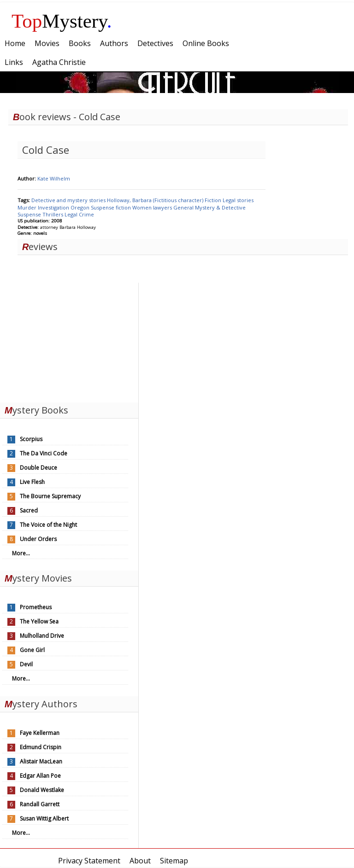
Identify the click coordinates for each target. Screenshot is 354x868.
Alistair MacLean (41, 761)
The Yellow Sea (39, 621)
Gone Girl (32, 650)
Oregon (81, 207)
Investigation (54, 207)
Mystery (62, 21)
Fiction (214, 200)
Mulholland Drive (42, 636)
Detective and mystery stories (69, 200)
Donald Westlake (42, 790)
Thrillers (53, 214)
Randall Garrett (40, 804)
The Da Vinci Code (44, 453)
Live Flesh (32, 482)
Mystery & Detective (220, 207)
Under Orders (38, 539)
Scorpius (31, 439)
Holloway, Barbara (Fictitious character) (156, 200)
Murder (28, 207)
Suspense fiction (112, 207)
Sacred (29, 510)
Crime (86, 214)
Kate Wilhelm (54, 178)
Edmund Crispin (41, 747)
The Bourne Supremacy (50, 496)
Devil (26, 664)
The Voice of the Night (48, 525)
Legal (72, 214)
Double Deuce (38, 468)
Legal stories (238, 200)
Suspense (30, 214)
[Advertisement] (69, 340)
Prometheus (36, 607)
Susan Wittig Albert (44, 818)
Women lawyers (153, 207)
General (184, 207)
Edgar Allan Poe (40, 776)
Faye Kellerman (40, 733)
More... (21, 553)
